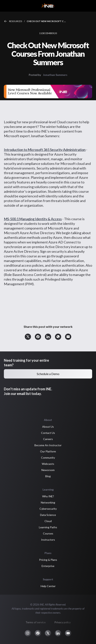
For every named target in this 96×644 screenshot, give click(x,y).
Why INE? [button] (48, 496)
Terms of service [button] (36, 622)
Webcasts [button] (48, 464)
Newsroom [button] (48, 470)
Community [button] (48, 458)
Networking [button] (48, 502)
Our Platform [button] (48, 451)
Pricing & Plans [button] (48, 560)
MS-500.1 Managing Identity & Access (33, 219)
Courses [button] (48, 533)
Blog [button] (48, 476)
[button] (28, 337)
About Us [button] (48, 427)
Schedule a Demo (48, 374)
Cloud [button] (48, 521)
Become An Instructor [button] (48, 445)
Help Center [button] (48, 586)
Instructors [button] (48, 540)
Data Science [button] (48, 515)
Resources (16, 21)
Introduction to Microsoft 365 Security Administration (45, 150)
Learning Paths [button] (48, 527)
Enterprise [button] (48, 566)
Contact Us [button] (48, 433)
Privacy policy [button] (63, 622)
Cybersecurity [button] (48, 509)
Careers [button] (48, 439)
